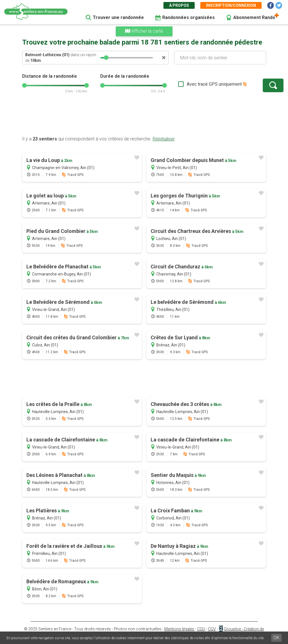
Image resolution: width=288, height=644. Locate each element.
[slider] (106, 58)
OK (277, 638)
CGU (201, 629)
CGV (212, 629)
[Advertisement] (144, 118)
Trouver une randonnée (118, 17)
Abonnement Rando (254, 17)
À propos (179, 5)
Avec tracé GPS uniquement (197, 84)
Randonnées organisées (189, 17)
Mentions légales (179, 629)
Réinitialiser (164, 139)
